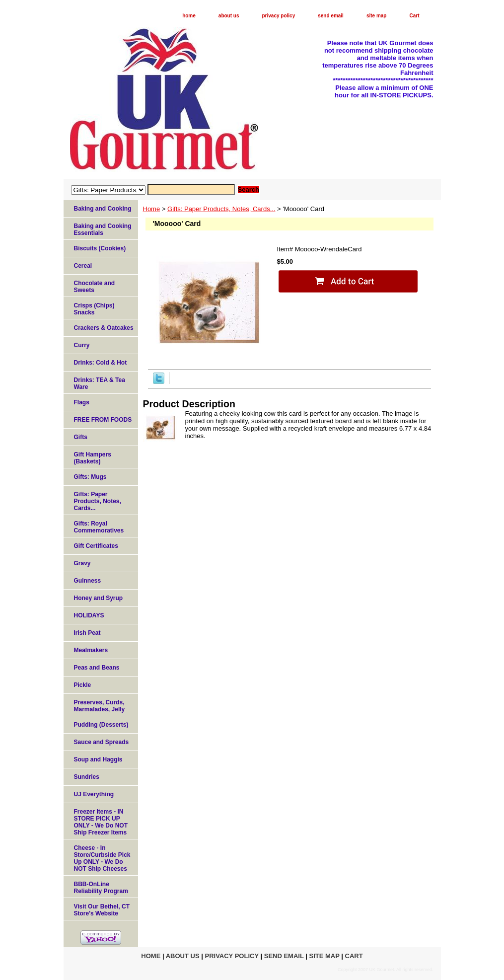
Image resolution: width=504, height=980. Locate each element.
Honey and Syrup (99, 598)
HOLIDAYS (89, 615)
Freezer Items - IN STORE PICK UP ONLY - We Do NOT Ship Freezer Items (101, 822)
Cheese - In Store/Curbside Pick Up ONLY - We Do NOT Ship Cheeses (102, 858)
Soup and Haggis (98, 759)
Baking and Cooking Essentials (103, 229)
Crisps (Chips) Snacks (94, 309)
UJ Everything (94, 794)
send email (331, 16)
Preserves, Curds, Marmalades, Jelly (100, 706)
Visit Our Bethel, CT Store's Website (102, 910)
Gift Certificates (96, 546)
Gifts (81, 437)
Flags (82, 402)
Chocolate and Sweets (95, 287)
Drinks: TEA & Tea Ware (100, 383)
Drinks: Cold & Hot (101, 363)
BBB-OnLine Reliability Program (101, 888)
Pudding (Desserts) (101, 725)
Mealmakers (91, 650)
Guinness (88, 581)
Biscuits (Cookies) (100, 248)
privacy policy (279, 16)
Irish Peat (87, 633)
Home (152, 209)
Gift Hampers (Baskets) (93, 458)
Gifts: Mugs (90, 477)
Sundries (87, 777)
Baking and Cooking (103, 209)
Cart (414, 16)
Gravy (82, 563)
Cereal (83, 266)
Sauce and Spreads (102, 742)
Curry (82, 345)
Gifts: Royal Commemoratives (99, 527)
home (189, 16)
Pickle (83, 685)
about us (229, 16)
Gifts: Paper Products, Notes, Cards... (221, 209)
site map (377, 16)
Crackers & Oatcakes (104, 328)
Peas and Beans (97, 668)
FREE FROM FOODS (103, 420)
